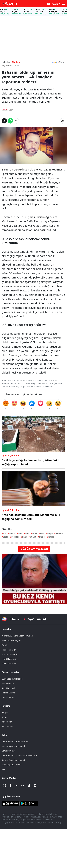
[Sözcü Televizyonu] (4, 619)
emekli (42, 537)
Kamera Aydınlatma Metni (13, 760)
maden (51, 537)
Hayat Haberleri (9, 659)
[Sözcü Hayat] (28, 619)
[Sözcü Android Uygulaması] (29, 803)
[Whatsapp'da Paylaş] (10, 121)
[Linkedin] (35, 786)
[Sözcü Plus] (42, 619)
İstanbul (59, 534)
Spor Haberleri (8, 688)
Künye (4, 717)
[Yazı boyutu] (63, 121)
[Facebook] (10, 786)
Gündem (16, 62)
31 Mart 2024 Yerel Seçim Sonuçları (17, 636)
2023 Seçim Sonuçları (11, 640)
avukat (12, 534)
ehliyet (33, 537)
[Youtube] (23, 786)
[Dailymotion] (29, 786)
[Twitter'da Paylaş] (4, 121)
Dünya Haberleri (9, 664)
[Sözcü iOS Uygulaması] (11, 803)
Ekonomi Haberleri (10, 654)
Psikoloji (15, 537)
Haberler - (6, 62)
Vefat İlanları (7, 726)
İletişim (6, 706)
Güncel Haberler (10, 672)
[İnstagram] (4, 786)
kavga (50, 534)
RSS (3, 769)
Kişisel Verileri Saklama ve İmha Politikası (20, 755)
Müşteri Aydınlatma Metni (13, 746)
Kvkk (4, 735)
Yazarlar (5, 645)
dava (27, 534)
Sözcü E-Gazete (8, 693)
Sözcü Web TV (8, 683)
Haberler (6, 629)
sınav (24, 537)
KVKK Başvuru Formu (11, 765)
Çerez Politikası (8, 751)
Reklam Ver (7, 722)
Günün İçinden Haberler (12, 679)
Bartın (6, 537)
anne (35, 534)
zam (20, 534)
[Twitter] (17, 786)
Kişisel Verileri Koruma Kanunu (15, 742)
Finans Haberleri (9, 650)
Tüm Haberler (8, 697)
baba (42, 534)
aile (4, 534)
